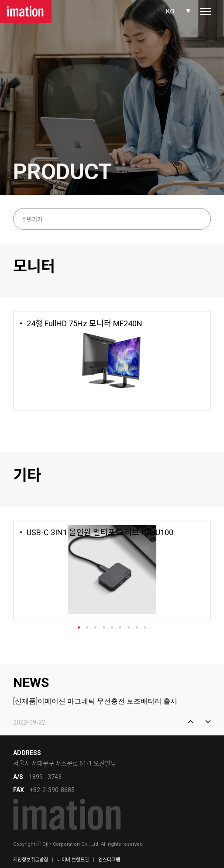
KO (170, 11)
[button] (191, 722)
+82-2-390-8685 (52, 790)
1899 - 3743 (45, 777)
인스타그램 (109, 860)
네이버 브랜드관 (73, 860)
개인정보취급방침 (31, 860)
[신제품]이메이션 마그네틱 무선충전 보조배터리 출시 (95, 701)
